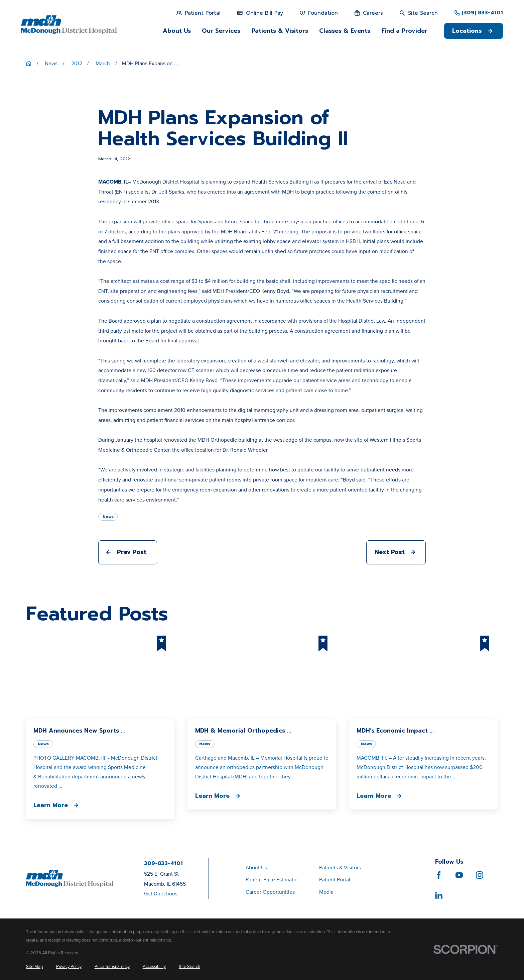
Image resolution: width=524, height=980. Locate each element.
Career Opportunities (270, 892)
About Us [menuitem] (177, 31)
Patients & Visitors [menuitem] (280, 31)
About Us (256, 867)
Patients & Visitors (340, 867)
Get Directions (161, 894)
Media (326, 892)
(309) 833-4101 (482, 13)
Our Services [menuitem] (221, 31)
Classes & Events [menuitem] (345, 31)
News (108, 517)
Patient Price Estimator (272, 880)
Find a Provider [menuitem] (405, 31)
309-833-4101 (163, 864)
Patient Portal (335, 880)
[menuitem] (34, 966)
